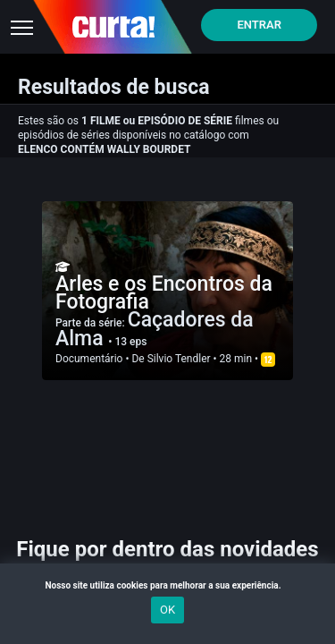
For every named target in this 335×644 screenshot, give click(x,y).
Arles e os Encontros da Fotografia (164, 293)
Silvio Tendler (179, 359)
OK (167, 610)
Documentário (89, 359)
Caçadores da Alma (155, 329)
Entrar (259, 25)
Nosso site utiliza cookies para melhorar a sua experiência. (167, 585)
